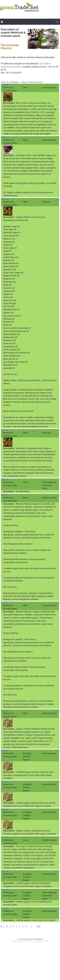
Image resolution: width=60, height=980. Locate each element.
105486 (5, 871)
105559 (5, 810)
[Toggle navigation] (57, 22)
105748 (5, 480)
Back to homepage (10, 82)
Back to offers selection (32, 82)
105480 (5, 908)
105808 (5, 137)
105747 (5, 495)
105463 (5, 711)
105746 (5, 603)
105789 (5, 430)
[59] (38, 926)
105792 (5, 199)
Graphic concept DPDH (40, 941)
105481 (5, 751)
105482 (5, 890)
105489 (5, 782)
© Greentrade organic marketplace (30, 939)
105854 (5, 85)
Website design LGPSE (20, 941)
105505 (5, 837)
